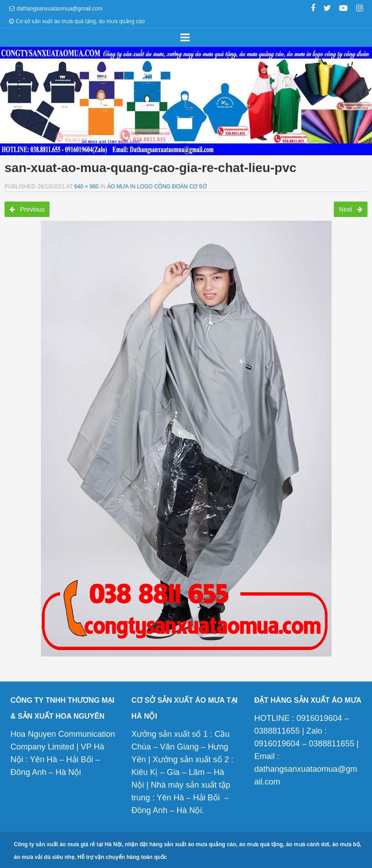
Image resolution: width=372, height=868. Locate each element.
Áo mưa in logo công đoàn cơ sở (157, 187)
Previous (27, 209)
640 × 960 (86, 187)
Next (351, 209)
